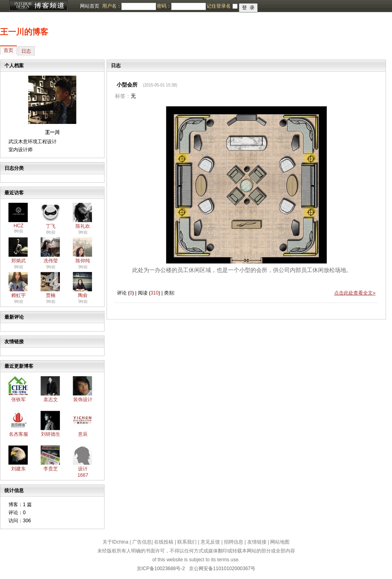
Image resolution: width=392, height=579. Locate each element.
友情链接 (257, 542)
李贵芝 (51, 469)
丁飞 (51, 226)
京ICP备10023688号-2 (161, 569)
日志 (26, 51)
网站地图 (280, 542)
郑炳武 (18, 261)
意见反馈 (210, 542)
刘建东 (18, 469)
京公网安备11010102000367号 (222, 569)
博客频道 (38, 6)
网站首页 (90, 6)
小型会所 (127, 85)
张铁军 (18, 400)
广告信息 (142, 542)
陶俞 (83, 295)
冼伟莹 (51, 261)
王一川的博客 (24, 32)
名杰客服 (18, 434)
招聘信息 (234, 542)
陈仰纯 (83, 261)
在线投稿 (164, 542)
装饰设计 (83, 400)
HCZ (19, 226)
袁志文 (51, 400)
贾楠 (51, 295)
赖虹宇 (18, 295)
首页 (8, 50)
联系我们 (187, 542)
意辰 (83, 434)
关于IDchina (116, 542)
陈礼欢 (83, 226)
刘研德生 (51, 434)
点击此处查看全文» (355, 293)
